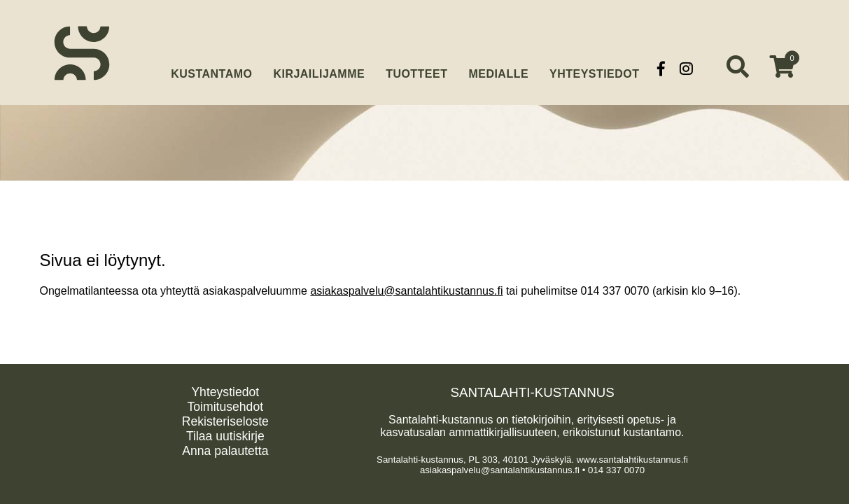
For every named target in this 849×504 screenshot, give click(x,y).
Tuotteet (416, 68)
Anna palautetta (225, 451)
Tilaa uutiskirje (225, 436)
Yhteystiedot (594, 68)
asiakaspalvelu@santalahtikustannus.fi (406, 291)
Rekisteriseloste (225, 421)
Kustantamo (211, 67)
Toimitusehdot (226, 407)
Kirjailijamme (319, 68)
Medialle (498, 68)
